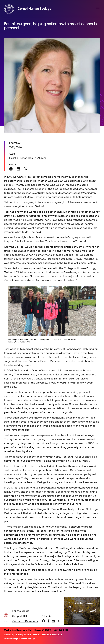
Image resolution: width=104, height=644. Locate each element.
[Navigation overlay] (98, 9)
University (9, 634)
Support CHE (20, 616)
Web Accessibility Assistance (48, 634)
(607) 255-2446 (60, 630)
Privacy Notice (23, 634)
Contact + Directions (25, 621)
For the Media (21, 611)
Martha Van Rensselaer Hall (18, 630)
